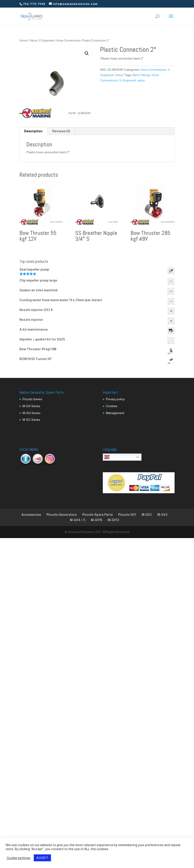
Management (115, 413)
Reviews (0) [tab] (61, 131)
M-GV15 (97, 520)
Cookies (112, 406)
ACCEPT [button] (42, 858)
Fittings (145, 75)
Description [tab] (33, 131)
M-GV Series (31, 406)
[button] (87, 53)
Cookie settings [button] (19, 858)
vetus (141, 80)
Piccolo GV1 (127, 515)
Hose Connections (68, 40)
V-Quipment (47, 40)
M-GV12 (113, 520)
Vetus (33, 40)
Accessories (31, 515)
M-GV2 (147, 515)
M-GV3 (162, 515)
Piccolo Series (32, 399)
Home (23, 40)
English (113, 457)
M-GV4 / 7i (78, 520)
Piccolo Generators (62, 515)
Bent (136, 75)
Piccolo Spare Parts (97, 515)
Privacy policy (115, 399)
